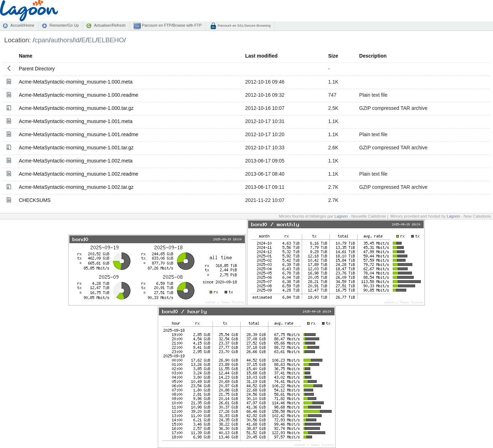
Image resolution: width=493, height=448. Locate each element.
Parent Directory (37, 69)
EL (92, 40)
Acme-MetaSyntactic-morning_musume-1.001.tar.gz (76, 148)
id (77, 40)
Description (373, 56)
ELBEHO (111, 40)
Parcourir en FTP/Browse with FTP (171, 25)
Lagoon (341, 216)
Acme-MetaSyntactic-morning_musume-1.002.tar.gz (76, 187)
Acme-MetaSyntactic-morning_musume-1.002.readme (79, 174)
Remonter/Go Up (64, 25)
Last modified (261, 56)
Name (26, 56)
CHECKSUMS (35, 200)
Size (333, 56)
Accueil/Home (22, 25)
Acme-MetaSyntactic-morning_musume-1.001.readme (79, 134)
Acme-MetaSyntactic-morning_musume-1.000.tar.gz (76, 108)
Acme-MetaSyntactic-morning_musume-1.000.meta (76, 82)
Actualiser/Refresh (110, 25)
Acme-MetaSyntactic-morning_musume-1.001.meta (76, 121)
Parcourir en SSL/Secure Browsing (244, 25)
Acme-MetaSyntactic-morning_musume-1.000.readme (79, 95)
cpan (42, 40)
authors (61, 40)
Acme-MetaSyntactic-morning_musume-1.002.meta (76, 161)
